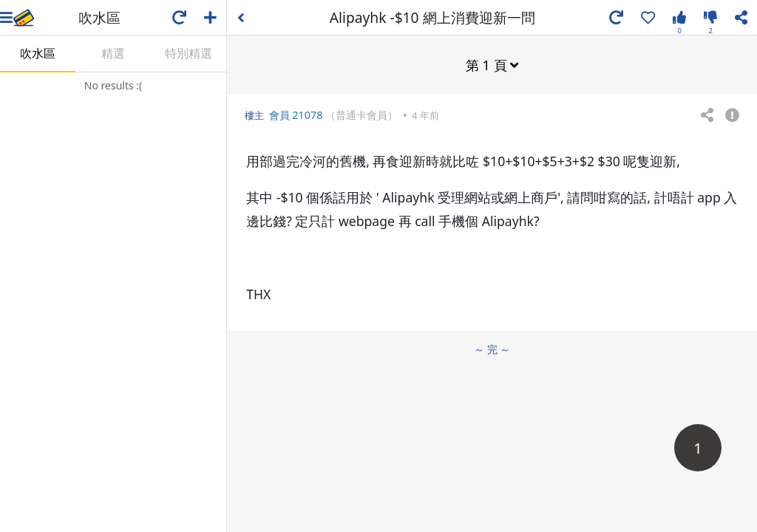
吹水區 (38, 53)
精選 (113, 53)
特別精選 (189, 53)
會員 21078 (296, 115)
